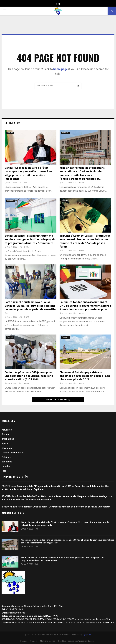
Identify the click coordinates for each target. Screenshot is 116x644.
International (8, 439)
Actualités (66, 133)
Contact (34, 641)
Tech (4, 471)
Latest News (12, 123)
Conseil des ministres (13, 453)
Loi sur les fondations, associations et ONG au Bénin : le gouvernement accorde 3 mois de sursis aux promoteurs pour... (85, 306)
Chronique (7, 448)
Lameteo (6, 466)
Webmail (24, 641)
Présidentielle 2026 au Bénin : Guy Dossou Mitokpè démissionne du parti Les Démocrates (64, 507)
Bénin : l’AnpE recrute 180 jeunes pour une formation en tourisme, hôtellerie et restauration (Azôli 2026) (29, 376)
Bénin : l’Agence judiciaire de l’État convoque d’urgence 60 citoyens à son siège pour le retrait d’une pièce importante (29, 173)
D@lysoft (87, 635)
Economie (11, 201)
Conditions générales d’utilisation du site (76, 641)
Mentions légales (48, 641)
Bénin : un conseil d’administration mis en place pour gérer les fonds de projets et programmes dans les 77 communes (30, 240)
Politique (6, 457)
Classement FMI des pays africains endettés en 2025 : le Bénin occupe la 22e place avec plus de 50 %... (85, 376)
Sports (5, 444)
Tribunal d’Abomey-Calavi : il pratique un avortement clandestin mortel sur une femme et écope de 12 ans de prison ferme (85, 241)
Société (10, 133)
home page (61, 69)
